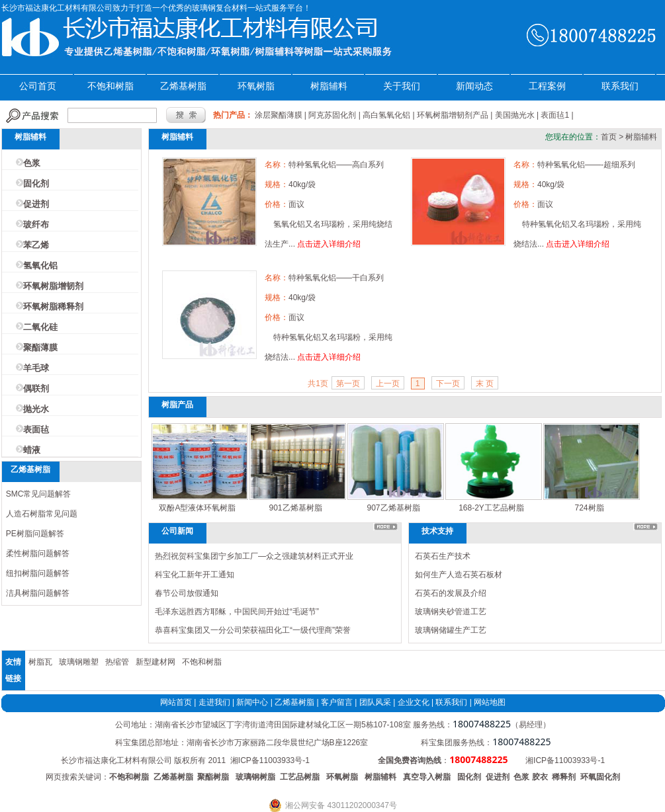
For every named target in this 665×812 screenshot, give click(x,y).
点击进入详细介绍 (329, 244)
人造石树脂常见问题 (42, 514)
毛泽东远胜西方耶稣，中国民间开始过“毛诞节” (237, 612)
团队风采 (375, 702)
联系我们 (620, 86)
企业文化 (414, 702)
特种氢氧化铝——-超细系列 (586, 165)
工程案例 (547, 86)
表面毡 (36, 429)
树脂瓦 (40, 662)
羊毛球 (36, 368)
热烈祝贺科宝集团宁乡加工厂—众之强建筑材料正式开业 (254, 556)
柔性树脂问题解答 (38, 553)
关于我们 (402, 86)
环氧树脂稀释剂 (53, 306)
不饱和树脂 (111, 86)
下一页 (448, 384)
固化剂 (36, 183)
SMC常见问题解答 (39, 494)
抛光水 (36, 409)
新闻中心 (252, 702)
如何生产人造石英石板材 (459, 575)
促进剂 (36, 204)
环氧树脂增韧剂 (53, 286)
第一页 (348, 384)
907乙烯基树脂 (393, 508)
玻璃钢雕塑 (79, 662)
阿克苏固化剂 (332, 115)
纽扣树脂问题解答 (38, 573)
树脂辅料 (329, 86)
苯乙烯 (36, 245)
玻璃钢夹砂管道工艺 (451, 612)
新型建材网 (155, 662)
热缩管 (117, 662)
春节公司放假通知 (187, 593)
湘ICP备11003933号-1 (270, 760)
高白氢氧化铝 (386, 115)
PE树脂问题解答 (35, 534)
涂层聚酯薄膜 (279, 115)
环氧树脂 (256, 86)
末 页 (485, 384)
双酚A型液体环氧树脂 (197, 508)
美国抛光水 (515, 115)
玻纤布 (36, 224)
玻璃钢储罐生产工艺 (451, 630)
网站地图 (490, 702)
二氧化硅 (40, 327)
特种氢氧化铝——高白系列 (336, 165)
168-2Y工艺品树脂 (491, 508)
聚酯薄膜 (40, 347)
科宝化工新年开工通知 (195, 575)
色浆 (32, 163)
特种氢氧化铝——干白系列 (336, 278)
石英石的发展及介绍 (451, 593)
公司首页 (38, 86)
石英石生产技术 (443, 556)
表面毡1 (555, 115)
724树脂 (589, 508)
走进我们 (214, 702)
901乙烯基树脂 (295, 508)
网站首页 (176, 702)
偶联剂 (36, 388)
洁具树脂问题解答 (38, 593)
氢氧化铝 (40, 265)
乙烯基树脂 (183, 86)
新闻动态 (474, 86)
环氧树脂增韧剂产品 (453, 115)
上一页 (388, 384)
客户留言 (337, 702)
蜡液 (32, 450)
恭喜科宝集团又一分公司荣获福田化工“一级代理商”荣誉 (253, 630)
